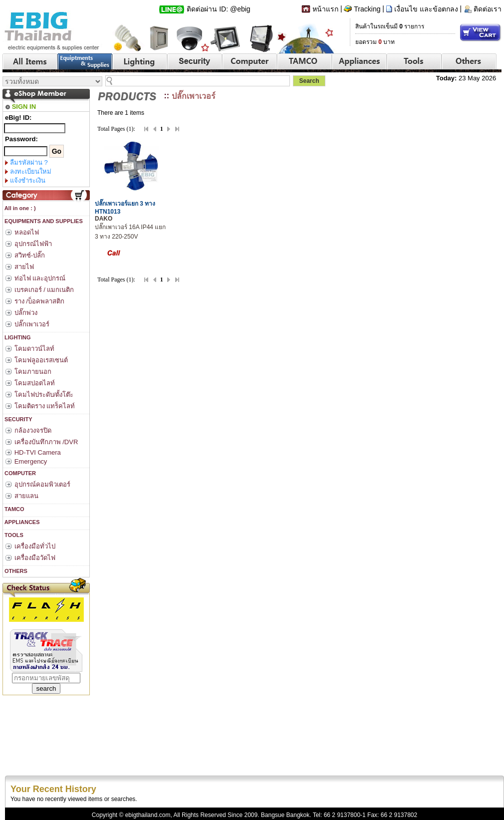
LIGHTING (17, 337)
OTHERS (15, 571)
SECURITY (18, 419)
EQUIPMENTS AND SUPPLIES (43, 221)
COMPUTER (19, 473)
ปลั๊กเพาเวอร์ (194, 96)
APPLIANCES (21, 522)
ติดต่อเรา (488, 9)
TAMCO (14, 509)
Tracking (367, 9)
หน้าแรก (325, 9)
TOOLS (13, 535)
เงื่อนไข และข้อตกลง (426, 9)
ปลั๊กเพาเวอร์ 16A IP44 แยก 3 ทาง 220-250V (130, 228)
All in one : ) (19, 208)
